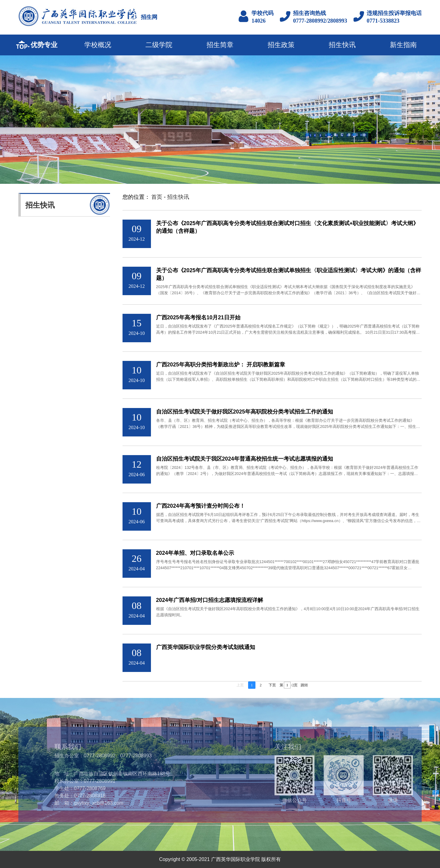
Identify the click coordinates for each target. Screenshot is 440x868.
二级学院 (159, 45)
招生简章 (220, 45)
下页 (272, 686)
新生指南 (403, 45)
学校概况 (98, 45)
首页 (157, 197)
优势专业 (44, 45)
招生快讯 (342, 45)
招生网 (149, 17)
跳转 (304, 686)
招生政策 (281, 45)
